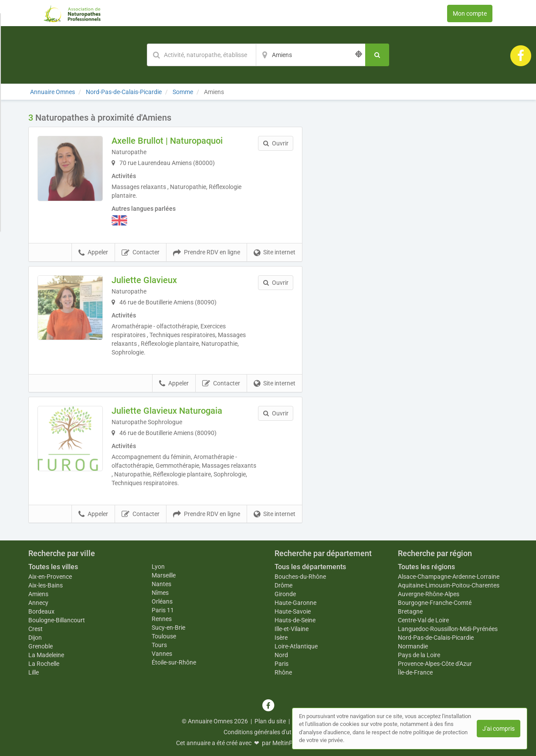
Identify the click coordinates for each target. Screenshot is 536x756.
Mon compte (470, 13)
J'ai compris (499, 729)
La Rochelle (44, 664)
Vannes (162, 654)
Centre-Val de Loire (423, 620)
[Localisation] (311, 55)
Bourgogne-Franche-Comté (435, 603)
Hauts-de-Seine (295, 620)
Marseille (164, 575)
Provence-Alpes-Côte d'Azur (435, 664)
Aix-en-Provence (50, 577)
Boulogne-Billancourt (57, 620)
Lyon (158, 567)
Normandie (413, 646)
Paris (282, 664)
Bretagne (410, 611)
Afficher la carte (412, 236)
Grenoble (41, 646)
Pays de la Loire (419, 655)
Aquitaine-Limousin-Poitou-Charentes (449, 585)
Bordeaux (41, 611)
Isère (281, 638)
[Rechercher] (377, 55)
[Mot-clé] (201, 55)
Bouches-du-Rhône (300, 577)
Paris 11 (163, 610)
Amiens (38, 594)
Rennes (162, 619)
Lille (34, 672)
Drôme (283, 585)
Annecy (38, 603)
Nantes (161, 584)
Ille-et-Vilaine (292, 629)
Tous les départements (310, 567)
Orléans (162, 601)
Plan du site (270, 721)
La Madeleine (46, 655)
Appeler (93, 253)
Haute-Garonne (295, 603)
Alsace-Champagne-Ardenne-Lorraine (449, 577)
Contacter (141, 253)
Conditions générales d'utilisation (268, 732)
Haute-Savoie (293, 611)
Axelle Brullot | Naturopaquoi (167, 141)
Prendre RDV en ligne (207, 253)
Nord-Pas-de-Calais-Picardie (436, 638)
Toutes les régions (426, 567)
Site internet (275, 253)
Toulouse (164, 636)
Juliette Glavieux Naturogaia (167, 411)
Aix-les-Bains (46, 585)
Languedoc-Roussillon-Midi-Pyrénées (448, 629)
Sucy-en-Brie (168, 628)
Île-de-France (415, 672)
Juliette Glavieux (144, 280)
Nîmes (160, 593)
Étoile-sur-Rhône (174, 662)
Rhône (283, 672)
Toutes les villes (53, 567)
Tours (159, 645)
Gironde (285, 594)
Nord (281, 655)
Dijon (35, 638)
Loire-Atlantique (296, 646)
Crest (36, 629)
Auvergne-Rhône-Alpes (429, 594)
